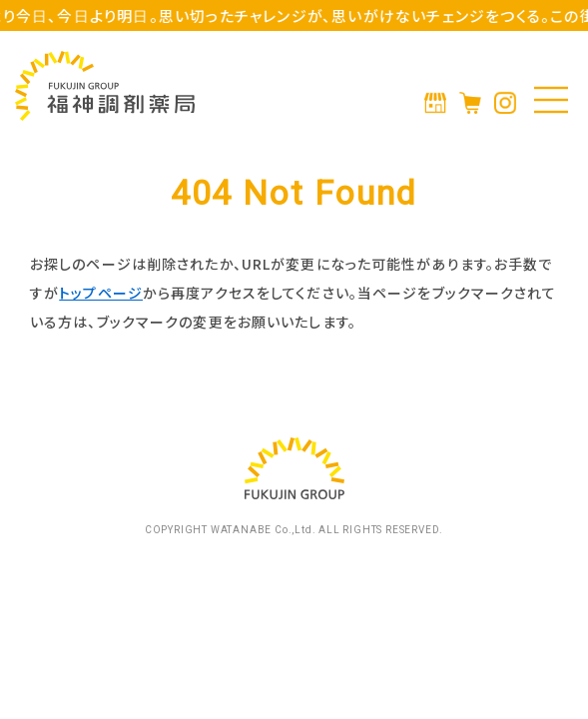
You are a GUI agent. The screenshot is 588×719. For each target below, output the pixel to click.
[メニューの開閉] (551, 100)
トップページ (101, 293)
